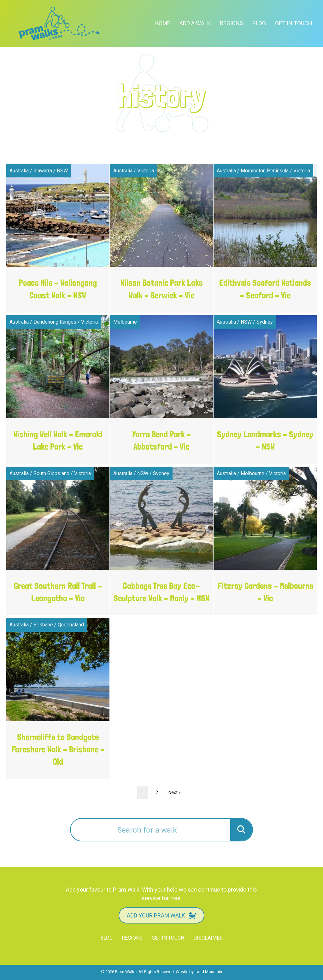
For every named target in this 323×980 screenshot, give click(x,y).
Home (162, 23)
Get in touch (294, 23)
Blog (259, 23)
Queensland (71, 625)
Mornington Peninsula (265, 171)
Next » (175, 792)
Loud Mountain (208, 972)
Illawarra (43, 171)
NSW (62, 171)
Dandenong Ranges (55, 322)
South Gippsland (51, 473)
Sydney (265, 322)
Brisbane (43, 625)
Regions (232, 23)
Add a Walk (195, 23)
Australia (19, 171)
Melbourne (125, 322)
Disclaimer (208, 938)
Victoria (146, 171)
